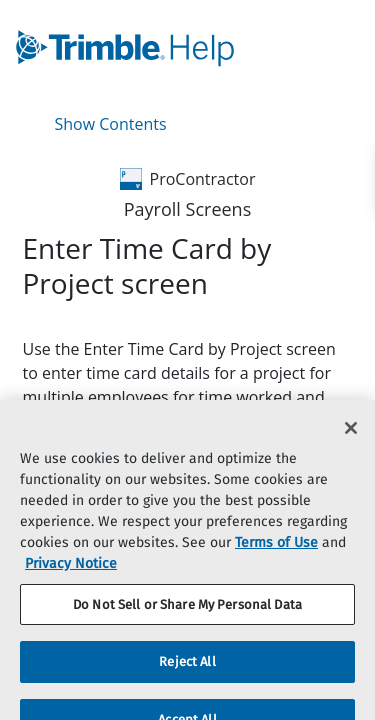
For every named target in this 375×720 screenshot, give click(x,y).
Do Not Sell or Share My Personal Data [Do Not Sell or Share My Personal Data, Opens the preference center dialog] (187, 614)
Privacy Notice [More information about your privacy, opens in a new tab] (71, 573)
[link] (139, 48)
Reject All (187, 672)
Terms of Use (276, 552)
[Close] (351, 438)
